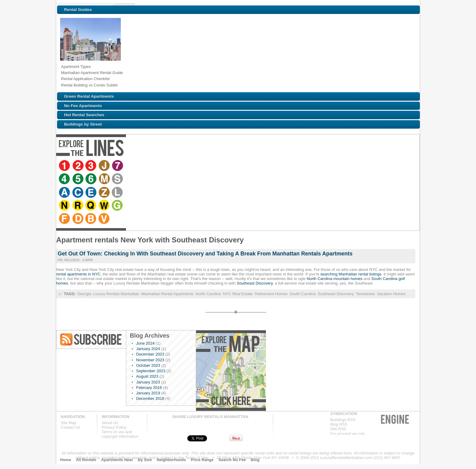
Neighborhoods (171, 460)
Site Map (68, 423)
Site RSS (338, 429)
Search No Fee (232, 460)
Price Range (202, 460)
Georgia (84, 294)
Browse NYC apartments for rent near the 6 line (157, 166)
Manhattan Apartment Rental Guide (92, 73)
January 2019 (148, 393)
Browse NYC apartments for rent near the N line (260, 166)
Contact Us (70, 427)
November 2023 (150, 360)
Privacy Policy (114, 427)
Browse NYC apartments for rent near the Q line (287, 166)
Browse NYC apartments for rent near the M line (170, 166)
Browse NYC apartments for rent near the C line (208, 166)
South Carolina (303, 294)
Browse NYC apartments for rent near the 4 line (130, 166)
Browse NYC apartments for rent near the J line (105, 166)
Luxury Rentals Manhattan (116, 294)
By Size (145, 460)
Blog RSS (91, 339)
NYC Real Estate (238, 294)
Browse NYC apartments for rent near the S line (183, 166)
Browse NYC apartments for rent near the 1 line (65, 166)
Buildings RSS (343, 420)
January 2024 (148, 349)
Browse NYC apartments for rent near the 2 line (78, 166)
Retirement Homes (271, 294)
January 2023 (148, 382)
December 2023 (150, 354)
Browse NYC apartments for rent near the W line (300, 166)
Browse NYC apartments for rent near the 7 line (118, 166)
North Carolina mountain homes (335, 279)
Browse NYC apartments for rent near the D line (338, 166)
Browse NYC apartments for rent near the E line (222, 166)
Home (66, 460)
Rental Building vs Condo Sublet (89, 85)
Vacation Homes (391, 294)
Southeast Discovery (255, 283)
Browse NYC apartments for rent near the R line (273, 166)
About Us (110, 423)
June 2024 (146, 343)
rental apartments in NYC (78, 274)
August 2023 (147, 376)
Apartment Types (76, 67)
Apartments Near (117, 460)
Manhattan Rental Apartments (168, 294)
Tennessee (365, 294)
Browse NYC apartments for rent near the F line (325, 166)
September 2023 (151, 371)
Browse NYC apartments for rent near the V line (365, 166)
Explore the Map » (231, 371)
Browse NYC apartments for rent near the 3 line (92, 166)
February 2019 (149, 388)
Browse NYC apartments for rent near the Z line (235, 166)
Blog (255, 460)
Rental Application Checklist (85, 79)
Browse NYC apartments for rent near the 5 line (143, 166)
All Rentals (86, 460)
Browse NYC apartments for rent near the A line (195, 166)
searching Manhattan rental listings (351, 274)
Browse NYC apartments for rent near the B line (352, 166)
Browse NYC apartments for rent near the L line (248, 166)
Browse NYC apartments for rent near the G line (313, 166)
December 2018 (150, 398)
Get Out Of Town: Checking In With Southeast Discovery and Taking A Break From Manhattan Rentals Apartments (205, 254)
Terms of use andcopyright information (120, 434)
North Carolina (208, 294)
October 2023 (148, 365)
